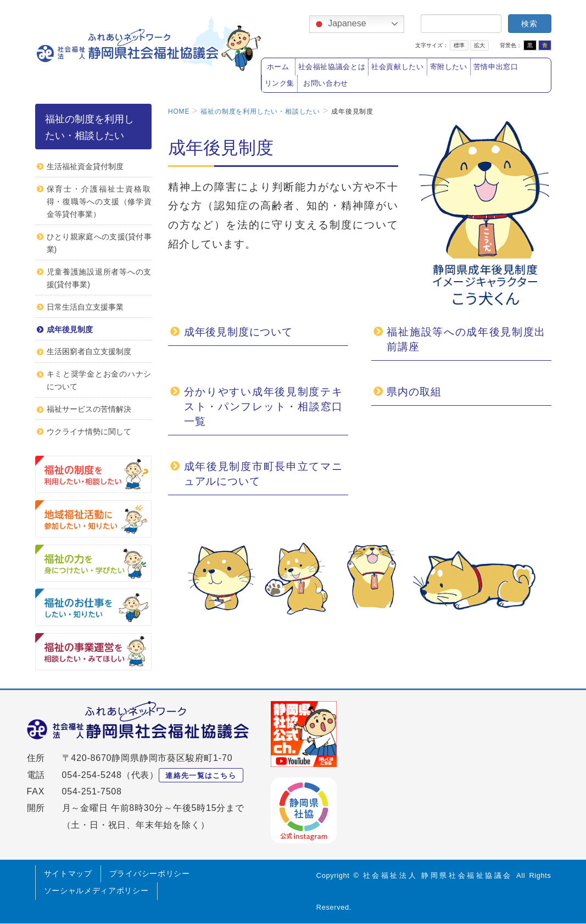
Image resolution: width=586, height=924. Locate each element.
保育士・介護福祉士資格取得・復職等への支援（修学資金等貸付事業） (99, 201)
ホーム (278, 67)
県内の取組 (414, 392)
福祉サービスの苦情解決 (89, 409)
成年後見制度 (70, 329)
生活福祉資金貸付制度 (85, 166)
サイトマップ (68, 873)
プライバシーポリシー (150, 873)
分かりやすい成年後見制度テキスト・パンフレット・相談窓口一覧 (263, 407)
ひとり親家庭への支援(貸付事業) (99, 243)
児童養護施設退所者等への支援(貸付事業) (99, 278)
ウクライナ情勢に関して (89, 432)
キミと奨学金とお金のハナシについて (99, 380)
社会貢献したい (397, 67)
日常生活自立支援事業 (85, 307)
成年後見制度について (238, 332)
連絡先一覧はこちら (201, 775)
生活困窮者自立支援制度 (89, 351)
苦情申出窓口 (496, 67)
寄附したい (449, 67)
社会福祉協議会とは (332, 67)
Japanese (339, 24)
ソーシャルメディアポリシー (96, 891)
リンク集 (280, 83)
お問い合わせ (326, 83)
